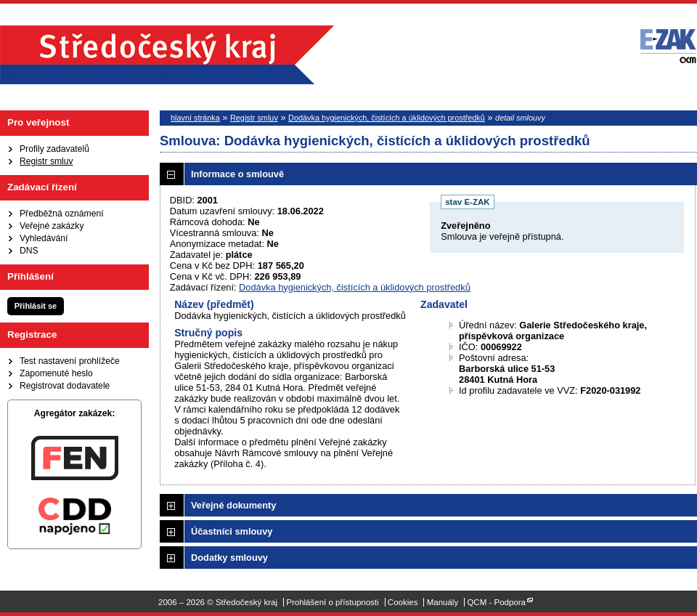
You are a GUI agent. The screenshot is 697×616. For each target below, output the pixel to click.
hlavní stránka (195, 118)
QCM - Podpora (496, 602)
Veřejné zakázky (52, 226)
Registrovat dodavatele (65, 386)
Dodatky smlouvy (229, 558)
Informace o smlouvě (237, 174)
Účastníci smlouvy (232, 531)
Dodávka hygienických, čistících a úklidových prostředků (387, 118)
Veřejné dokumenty (233, 505)
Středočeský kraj (167, 55)
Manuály (443, 602)
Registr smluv (46, 161)
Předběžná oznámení (62, 214)
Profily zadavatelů (54, 149)
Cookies (403, 602)
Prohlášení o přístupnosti (332, 602)
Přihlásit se (36, 306)
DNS (29, 251)
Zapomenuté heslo (56, 373)
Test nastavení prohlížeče (70, 361)
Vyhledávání (44, 238)
